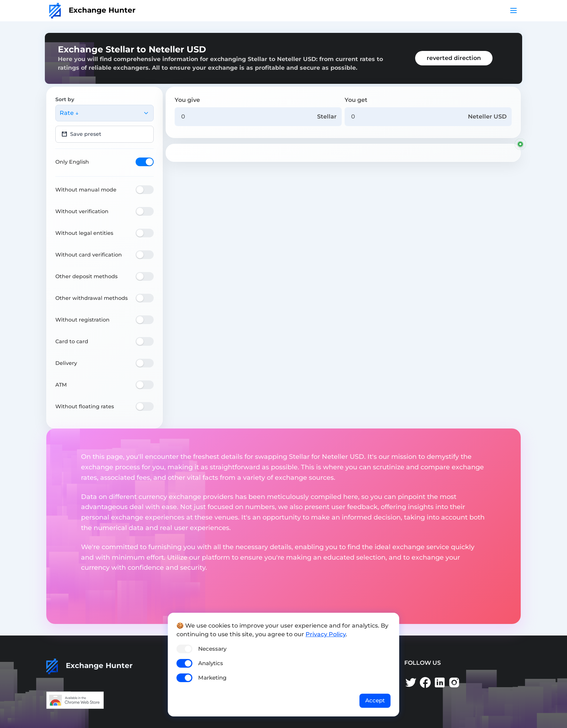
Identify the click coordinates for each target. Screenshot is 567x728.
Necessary (212, 649)
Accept (375, 700)
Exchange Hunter (92, 10)
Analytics (211, 663)
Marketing (212, 678)
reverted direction (454, 58)
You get (356, 100)
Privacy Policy (326, 634)
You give (187, 100)
